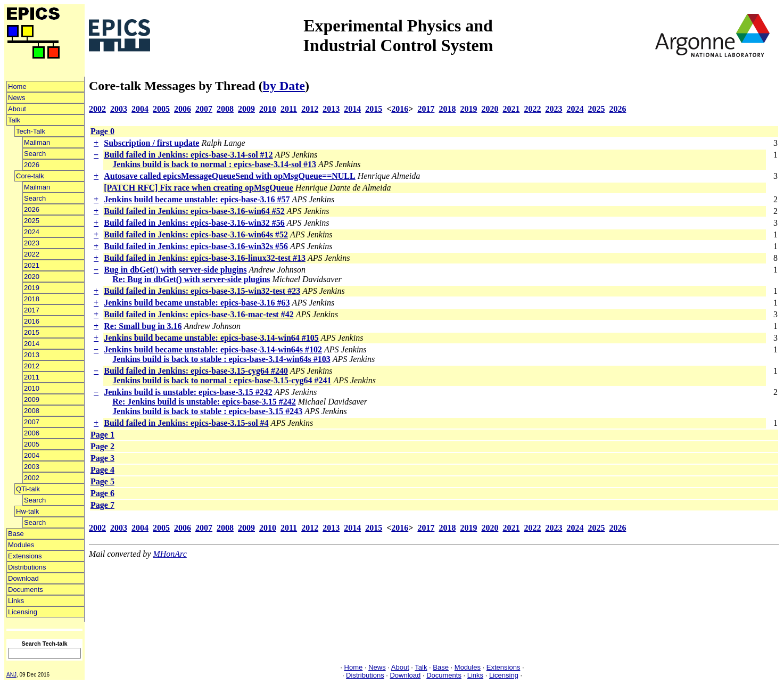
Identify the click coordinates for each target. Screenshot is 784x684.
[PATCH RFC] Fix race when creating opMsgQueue (199, 188)
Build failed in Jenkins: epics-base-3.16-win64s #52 (196, 234)
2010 (32, 388)
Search (35, 154)
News (17, 98)
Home (17, 86)
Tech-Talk (31, 131)
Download (23, 578)
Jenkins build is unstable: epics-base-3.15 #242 (188, 392)
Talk (14, 120)
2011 (32, 377)
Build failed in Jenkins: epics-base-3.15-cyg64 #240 (196, 371)
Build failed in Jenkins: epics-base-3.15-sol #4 (186, 423)
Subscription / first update (151, 143)
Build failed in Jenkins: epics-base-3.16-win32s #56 (196, 246)
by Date (284, 86)
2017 (32, 310)
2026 (32, 165)
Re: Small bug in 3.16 (143, 326)
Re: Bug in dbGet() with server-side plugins (191, 279)
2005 (32, 444)
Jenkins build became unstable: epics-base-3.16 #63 (197, 303)
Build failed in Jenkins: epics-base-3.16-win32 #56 (194, 223)
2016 (32, 321)
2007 (32, 422)
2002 (32, 478)
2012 (32, 366)
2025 (32, 221)
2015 (32, 332)
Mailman (37, 142)
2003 (32, 467)
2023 (32, 243)
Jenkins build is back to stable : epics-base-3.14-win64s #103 (221, 359)
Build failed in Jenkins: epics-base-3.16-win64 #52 (194, 211)
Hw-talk (27, 511)
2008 (32, 411)
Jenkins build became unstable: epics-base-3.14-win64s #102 (213, 349)
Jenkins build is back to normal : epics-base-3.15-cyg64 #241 (222, 380)
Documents (26, 590)
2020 (32, 277)
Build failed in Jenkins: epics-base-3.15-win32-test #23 (202, 291)
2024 (32, 232)
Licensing (23, 612)
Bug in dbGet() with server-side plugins (175, 270)
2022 (32, 254)
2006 (32, 433)
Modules (21, 545)
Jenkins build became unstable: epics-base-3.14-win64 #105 (211, 338)
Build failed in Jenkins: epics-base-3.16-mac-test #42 (199, 314)
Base (16, 534)
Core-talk (30, 176)
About (17, 109)
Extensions (25, 556)
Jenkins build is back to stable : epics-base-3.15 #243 (207, 411)
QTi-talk (28, 489)
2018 (32, 299)
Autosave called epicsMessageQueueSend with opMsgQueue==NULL (229, 176)
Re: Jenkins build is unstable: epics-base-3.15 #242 (204, 402)
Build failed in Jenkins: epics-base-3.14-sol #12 (188, 155)
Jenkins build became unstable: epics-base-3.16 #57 (197, 199)
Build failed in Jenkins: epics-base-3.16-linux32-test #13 (205, 258)
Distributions (27, 567)
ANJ (11, 675)
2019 (32, 288)
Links (16, 601)
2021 (32, 265)
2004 (32, 455)
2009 (32, 399)
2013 (32, 355)
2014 (32, 344)
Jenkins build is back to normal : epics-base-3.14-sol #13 (214, 164)
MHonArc (170, 554)
